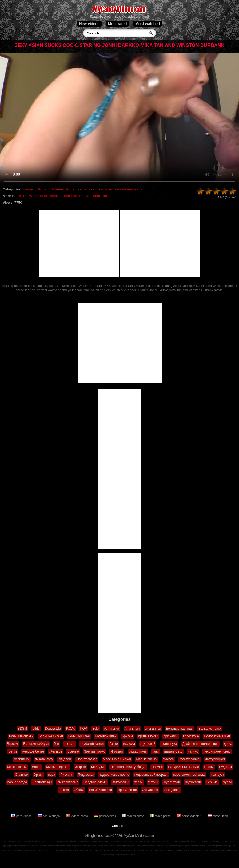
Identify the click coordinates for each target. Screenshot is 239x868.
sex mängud (177, 850)
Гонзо (113, 744)
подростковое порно (114, 775)
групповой (148, 744)
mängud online (26, 846)
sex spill (68, 850)
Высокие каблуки (36, 744)
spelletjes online (11, 846)
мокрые (80, 767)
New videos (89, 24)
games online (42, 841)
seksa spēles (190, 850)
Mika (23, 196)
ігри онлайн (184, 841)
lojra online (66, 846)
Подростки (86, 775)
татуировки (121, 782)
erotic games (132, 855)
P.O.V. (71, 729)
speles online (40, 846)
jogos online (79, 841)
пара (52, 775)
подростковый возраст (151, 775)
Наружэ (157, 767)
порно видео (49, 816)
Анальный (132, 729)
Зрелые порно (95, 751)
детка (228, 744)
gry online (195, 841)
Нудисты (225, 767)
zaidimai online (53, 846)
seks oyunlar (95, 850)
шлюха (64, 790)
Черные (212, 782)
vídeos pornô (141, 846)
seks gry (136, 850)
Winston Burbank (43, 196)
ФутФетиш (193, 782)
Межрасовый (17, 767)
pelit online (172, 841)
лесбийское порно (217, 751)
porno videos (105, 816)
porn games (119, 855)
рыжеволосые (68, 782)
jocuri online (215, 841)
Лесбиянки (22, 759)
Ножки (209, 767)
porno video (218, 816)
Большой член (50, 189)
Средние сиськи (95, 782)
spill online (141, 841)
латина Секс (173, 751)
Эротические (127, 790)
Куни (155, 751)
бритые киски (148, 736)
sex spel (77, 850)
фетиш (153, 782)
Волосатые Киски (217, 736)
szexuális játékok (229, 850)
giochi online (129, 841)
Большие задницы (180, 729)
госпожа (129, 744)
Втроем (12, 744)
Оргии (38, 775)
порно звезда (17, 782)
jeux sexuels (43, 850)
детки (13, 751)
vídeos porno (77, 816)
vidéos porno (134, 816)
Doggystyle (53, 729)
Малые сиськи (147, 759)
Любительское (87, 759)
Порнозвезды (42, 782)
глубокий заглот (92, 744)
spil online (162, 841)
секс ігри (158, 850)
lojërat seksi (107, 855)
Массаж (169, 759)
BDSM (22, 729)
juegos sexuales (16, 850)
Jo (87, 196)
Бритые (128, 736)
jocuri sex (106, 850)
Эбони (79, 790)
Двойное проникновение (201, 744)
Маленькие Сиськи (117, 759)
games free (54, 841)
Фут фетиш (172, 782)
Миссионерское (58, 767)
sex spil (85, 850)
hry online (204, 841)
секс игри (216, 850)
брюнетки (171, 736)
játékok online (228, 841)
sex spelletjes (125, 850)
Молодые (98, 767)
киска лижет (138, 751)
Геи (56, 744)
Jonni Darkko (71, 196)
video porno (161, 816)
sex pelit (167, 850)
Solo (95, 729)
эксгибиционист (129, 189)
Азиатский (112, 729)
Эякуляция (150, 790)
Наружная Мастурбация (128, 767)
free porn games (12, 841)
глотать (70, 744)
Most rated (117, 24)
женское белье (33, 751)
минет (30, 189)
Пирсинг (66, 775)
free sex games (28, 841)
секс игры (227, 846)
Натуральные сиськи (183, 767)
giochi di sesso (57, 850)
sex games (217, 846)
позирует (217, 775)
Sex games (172, 790)
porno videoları (190, 816)
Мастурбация (189, 759)
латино (193, 751)
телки (139, 782)
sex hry (115, 850)
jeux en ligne (117, 841)
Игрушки (117, 751)
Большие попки (210, 729)
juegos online (91, 841)
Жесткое (105, 189)
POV (84, 729)
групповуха (169, 744)
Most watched (148, 24)
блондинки (153, 729)
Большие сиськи (80, 189)
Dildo (36, 729)
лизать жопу (44, 759)
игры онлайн (66, 841)
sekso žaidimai (204, 850)
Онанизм (22, 775)
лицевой (65, 759)
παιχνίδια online (79, 846)
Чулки (227, 782)
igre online (93, 846)
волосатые (191, 736)
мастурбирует (215, 759)
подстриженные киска (189, 775)
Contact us (119, 826)
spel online (152, 841)
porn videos (22, 816)
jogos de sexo (31, 850)
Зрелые (73, 751)
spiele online (104, 841)
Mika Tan (100, 196)
